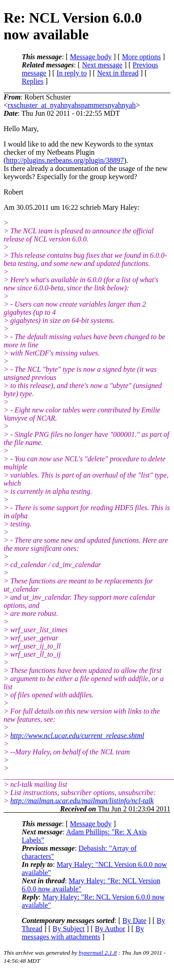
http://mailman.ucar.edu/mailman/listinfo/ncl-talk (82, 801)
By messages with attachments (83, 933)
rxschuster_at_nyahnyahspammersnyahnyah (72, 105)
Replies (33, 81)
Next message (102, 65)
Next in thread (118, 73)
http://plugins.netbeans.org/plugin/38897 (65, 160)
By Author (110, 929)
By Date (134, 921)
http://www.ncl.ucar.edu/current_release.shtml (77, 736)
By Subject (69, 929)
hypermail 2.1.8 (98, 953)
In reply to (72, 73)
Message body (91, 57)
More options (141, 57)
